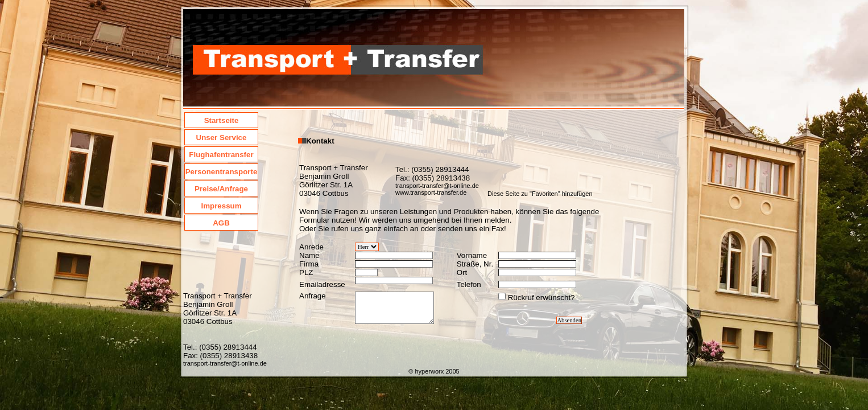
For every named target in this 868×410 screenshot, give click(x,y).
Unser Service (222, 138)
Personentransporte (222, 172)
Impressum (221, 206)
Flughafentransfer (221, 155)
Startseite (222, 120)
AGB (221, 223)
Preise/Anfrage (221, 189)
